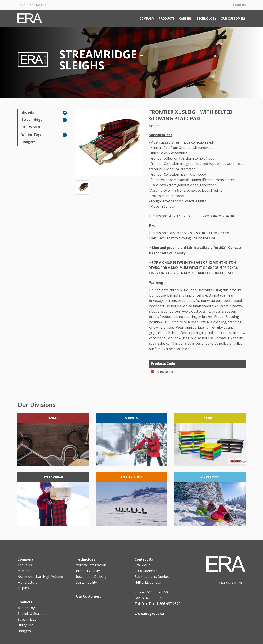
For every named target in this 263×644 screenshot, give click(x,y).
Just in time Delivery (91, 577)
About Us (25, 565)
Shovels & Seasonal (32, 614)
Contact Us (38, 5)
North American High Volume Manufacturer (40, 579)
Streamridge (32, 120)
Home (21, 5)
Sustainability (86, 582)
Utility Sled (31, 127)
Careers (185, 18)
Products (167, 18)
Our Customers (233, 18)
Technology (206, 18)
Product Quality (88, 571)
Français (239, 5)
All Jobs (23, 588)
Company (147, 18)
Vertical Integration (91, 565)
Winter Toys (31, 134)
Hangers (28, 142)
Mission (24, 571)
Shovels (28, 112)
